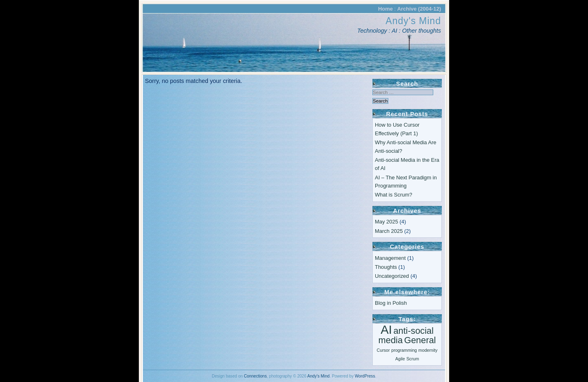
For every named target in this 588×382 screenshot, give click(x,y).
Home (385, 9)
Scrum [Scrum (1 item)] (413, 359)
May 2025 (386, 222)
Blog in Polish (391, 303)
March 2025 (389, 231)
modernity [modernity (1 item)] (428, 350)
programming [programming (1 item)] (404, 350)
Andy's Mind (413, 21)
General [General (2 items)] (420, 340)
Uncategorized (392, 276)
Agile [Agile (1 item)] (400, 359)
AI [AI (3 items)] (386, 330)
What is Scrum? (393, 195)
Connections (255, 376)
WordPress (365, 376)
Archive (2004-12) (419, 9)
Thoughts (386, 267)
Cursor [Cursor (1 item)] (383, 350)
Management (390, 258)
